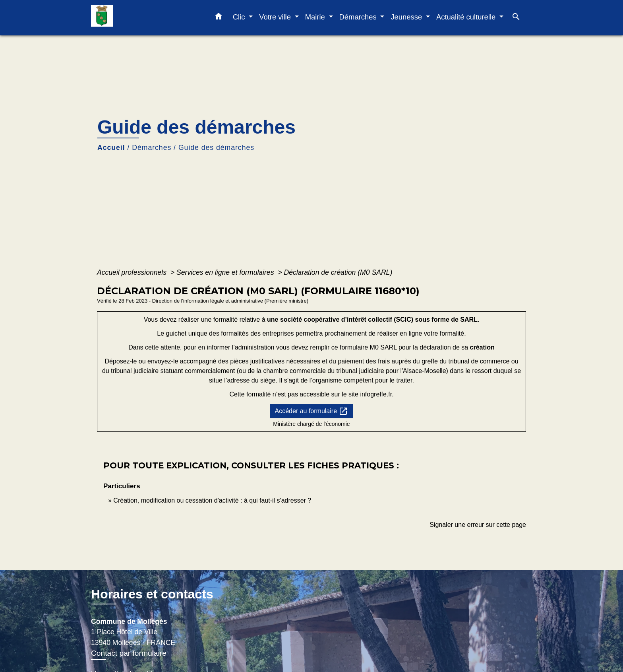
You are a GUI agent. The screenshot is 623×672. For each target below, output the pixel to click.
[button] (219, 18)
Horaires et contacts (152, 594)
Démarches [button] (359, 17)
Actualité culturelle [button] (467, 17)
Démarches (152, 148)
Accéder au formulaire (312, 411)
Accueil (111, 148)
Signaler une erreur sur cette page (478, 525)
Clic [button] (240, 17)
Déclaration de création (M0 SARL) (338, 272)
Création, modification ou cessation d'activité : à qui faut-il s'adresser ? (212, 500)
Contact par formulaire (129, 653)
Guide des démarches (216, 148)
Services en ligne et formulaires (226, 272)
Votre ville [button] (276, 17)
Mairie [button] (316, 17)
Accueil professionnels (133, 272)
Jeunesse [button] (407, 17)
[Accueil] (141, 18)
